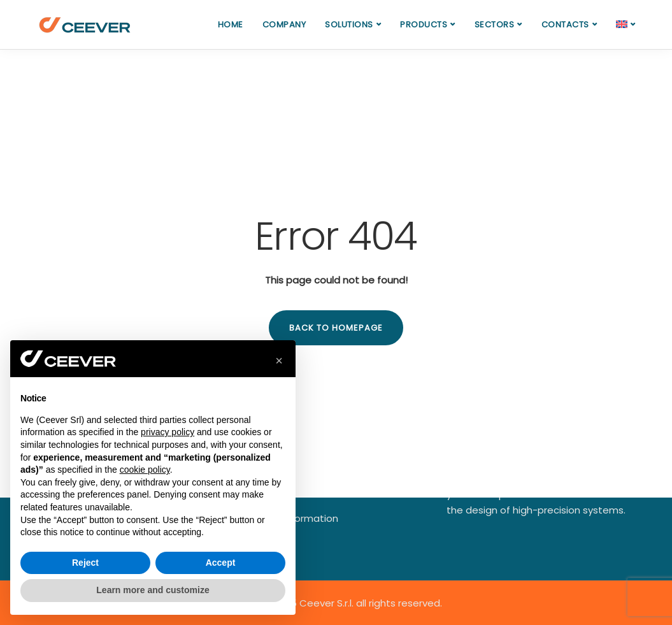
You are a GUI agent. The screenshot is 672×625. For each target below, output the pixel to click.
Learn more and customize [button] (153, 590)
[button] (279, 361)
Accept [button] (221, 563)
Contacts (565, 25)
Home (231, 25)
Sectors (495, 25)
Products (424, 25)
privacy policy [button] (168, 432)
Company (284, 25)
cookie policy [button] (145, 470)
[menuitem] (626, 24)
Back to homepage (336, 328)
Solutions (349, 25)
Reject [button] (85, 563)
